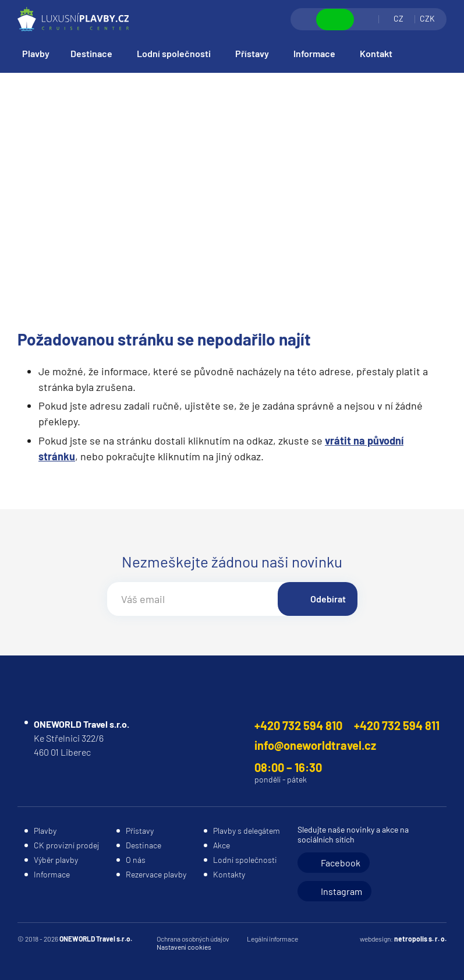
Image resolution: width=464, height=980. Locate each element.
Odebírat (328, 599)
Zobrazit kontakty (335, 20)
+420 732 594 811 (397, 725)
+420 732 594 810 (298, 725)
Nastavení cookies (184, 947)
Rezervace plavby (156, 874)
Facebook (341, 863)
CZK (427, 18)
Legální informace (272, 939)
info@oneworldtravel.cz (315, 745)
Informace (314, 53)
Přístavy (252, 53)
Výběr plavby (56, 860)
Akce (222, 845)
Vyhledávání (304, 19)
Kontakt (376, 53)
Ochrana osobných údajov (193, 939)
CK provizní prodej (66, 845)
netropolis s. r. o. (420, 939)
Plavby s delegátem (247, 831)
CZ (399, 18)
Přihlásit (366, 19)
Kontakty (229, 874)
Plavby (36, 53)
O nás (136, 860)
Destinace (91, 53)
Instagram (341, 891)
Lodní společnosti (174, 53)
